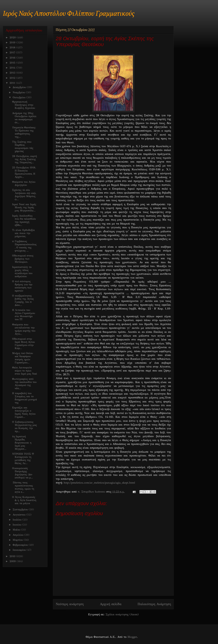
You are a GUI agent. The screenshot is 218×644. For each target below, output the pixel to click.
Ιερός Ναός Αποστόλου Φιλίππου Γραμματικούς (69, 14)
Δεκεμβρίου (20, 87)
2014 (13, 68)
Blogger (132, 637)
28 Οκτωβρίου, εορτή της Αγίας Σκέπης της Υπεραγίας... (24, 159)
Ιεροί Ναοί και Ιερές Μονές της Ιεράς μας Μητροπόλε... (24, 207)
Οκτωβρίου (19, 97)
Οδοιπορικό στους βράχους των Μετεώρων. (23, 259)
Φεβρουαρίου (21, 545)
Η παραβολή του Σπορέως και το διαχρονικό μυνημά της (24, 398)
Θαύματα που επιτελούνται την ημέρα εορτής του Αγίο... (24, 329)
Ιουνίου (17, 525)
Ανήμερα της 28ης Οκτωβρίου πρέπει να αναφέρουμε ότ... (24, 118)
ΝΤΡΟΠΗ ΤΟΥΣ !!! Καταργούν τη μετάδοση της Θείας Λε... (23, 459)
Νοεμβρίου (19, 92)
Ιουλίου (17, 520)
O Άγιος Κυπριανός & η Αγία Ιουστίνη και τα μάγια (24, 500)
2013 (13, 73)
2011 (13, 83)
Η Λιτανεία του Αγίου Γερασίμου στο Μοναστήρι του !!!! (24, 315)
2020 (13, 37)
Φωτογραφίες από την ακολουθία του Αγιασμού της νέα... (24, 384)
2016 (13, 58)
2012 (13, 78)
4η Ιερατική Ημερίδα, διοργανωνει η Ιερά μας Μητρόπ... (22, 443)
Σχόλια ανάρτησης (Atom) (122, 614)
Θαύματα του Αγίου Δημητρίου (24, 183)
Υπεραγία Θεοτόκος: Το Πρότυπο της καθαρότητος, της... (24, 132)
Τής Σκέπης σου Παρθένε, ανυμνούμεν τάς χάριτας (23, 146)
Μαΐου (17, 530)
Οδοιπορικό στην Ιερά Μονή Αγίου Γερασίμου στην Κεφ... (23, 344)
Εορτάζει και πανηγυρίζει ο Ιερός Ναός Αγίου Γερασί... (24, 412)
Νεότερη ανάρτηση (70, 604)
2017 (13, 53)
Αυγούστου (19, 515)
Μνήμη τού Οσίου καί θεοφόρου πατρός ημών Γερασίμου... (22, 358)
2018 (13, 47)
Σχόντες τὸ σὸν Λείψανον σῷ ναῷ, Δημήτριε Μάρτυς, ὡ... (24, 195)
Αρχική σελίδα (111, 604)
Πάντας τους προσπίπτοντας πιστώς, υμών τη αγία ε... (23, 487)
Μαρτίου (18, 540)
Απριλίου (18, 535)
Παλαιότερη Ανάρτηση (154, 604)
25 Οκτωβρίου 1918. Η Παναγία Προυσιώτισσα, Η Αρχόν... (24, 172)
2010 (13, 556)
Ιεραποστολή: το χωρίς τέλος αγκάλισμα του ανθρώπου (22, 272)
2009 (13, 561)
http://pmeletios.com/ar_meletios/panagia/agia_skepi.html (99, 483)
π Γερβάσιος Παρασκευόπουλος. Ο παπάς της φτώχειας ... (24, 246)
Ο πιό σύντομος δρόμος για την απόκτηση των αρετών (22, 286)
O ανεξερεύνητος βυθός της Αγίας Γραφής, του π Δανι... (23, 300)
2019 (13, 42)
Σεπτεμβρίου (21, 509)
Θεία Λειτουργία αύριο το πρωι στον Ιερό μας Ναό (24, 371)
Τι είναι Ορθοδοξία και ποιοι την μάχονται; (23, 233)
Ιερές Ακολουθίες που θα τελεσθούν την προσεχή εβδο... (24, 220)
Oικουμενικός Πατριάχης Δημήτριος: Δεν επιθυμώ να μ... (22, 473)
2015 (13, 63)
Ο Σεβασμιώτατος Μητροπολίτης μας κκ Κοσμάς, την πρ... (24, 427)
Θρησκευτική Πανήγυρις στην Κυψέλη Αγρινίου (24, 105)
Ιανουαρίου (20, 550)
